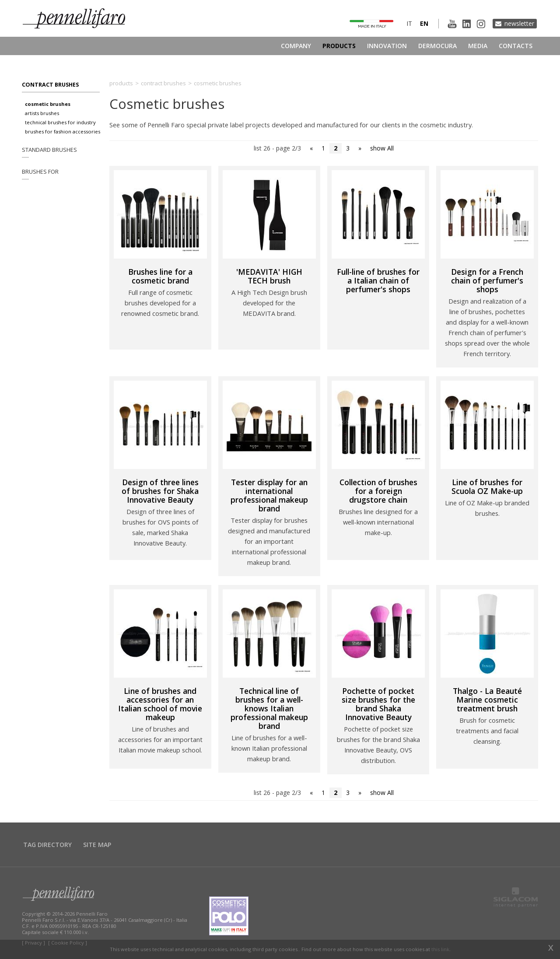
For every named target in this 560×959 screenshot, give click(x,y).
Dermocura (437, 46)
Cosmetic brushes (48, 104)
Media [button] (478, 46)
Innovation (387, 46)
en (424, 23)
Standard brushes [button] (49, 150)
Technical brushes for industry (60, 122)
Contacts (516, 46)
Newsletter (519, 23)
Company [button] (296, 46)
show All (382, 148)
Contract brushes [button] (50, 85)
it (409, 23)
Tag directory (47, 845)
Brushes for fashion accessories (63, 131)
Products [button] (339, 46)
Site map (97, 845)
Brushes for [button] (40, 172)
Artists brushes (42, 113)
